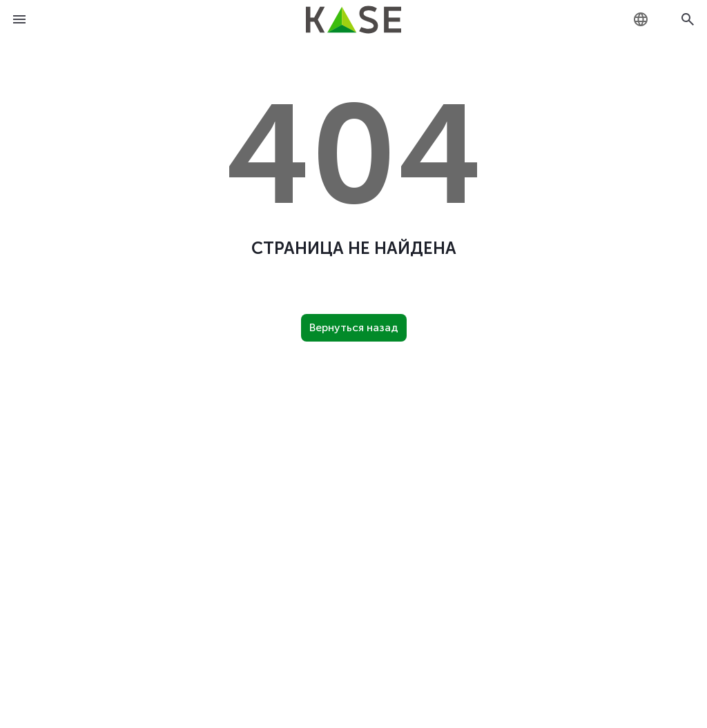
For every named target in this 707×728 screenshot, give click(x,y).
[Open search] (688, 19)
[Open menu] (19, 19)
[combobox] (641, 19)
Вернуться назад (354, 327)
